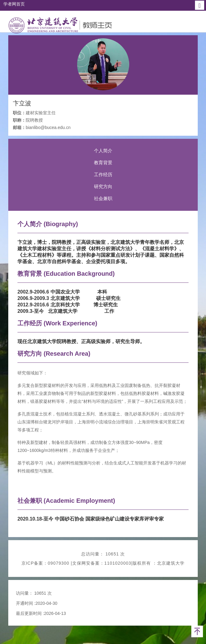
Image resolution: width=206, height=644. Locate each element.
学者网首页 (14, 4)
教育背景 (103, 163)
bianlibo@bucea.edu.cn (48, 127)
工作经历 (103, 174)
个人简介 (103, 151)
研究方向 (103, 186)
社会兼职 (103, 198)
